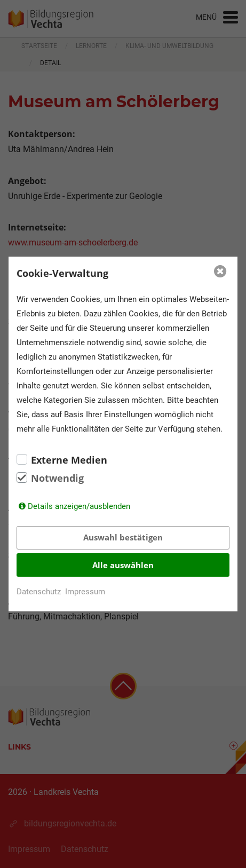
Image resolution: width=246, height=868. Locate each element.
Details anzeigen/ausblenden (79, 506)
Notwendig (57, 478)
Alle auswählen (123, 565)
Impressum (85, 592)
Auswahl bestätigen (123, 537)
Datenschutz (39, 592)
